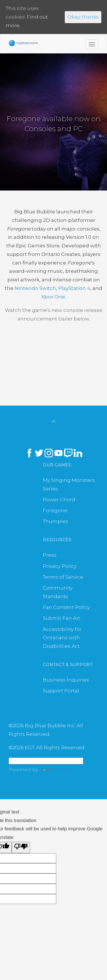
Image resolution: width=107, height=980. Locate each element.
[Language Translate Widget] (46, 761)
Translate (56, 769)
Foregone (55, 510)
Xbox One (53, 297)
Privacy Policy (60, 566)
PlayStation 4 (74, 288)
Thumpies (55, 521)
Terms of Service (63, 577)
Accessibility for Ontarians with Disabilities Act (62, 638)
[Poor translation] (21, 847)
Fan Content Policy (66, 607)
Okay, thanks (83, 17)
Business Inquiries (66, 680)
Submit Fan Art (62, 618)
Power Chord (59, 500)
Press (50, 555)
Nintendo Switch (35, 288)
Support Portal (61, 691)
